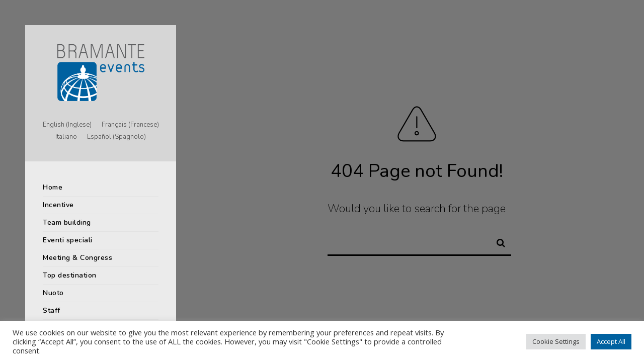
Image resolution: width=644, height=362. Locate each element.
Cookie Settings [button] (556, 341)
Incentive (58, 205)
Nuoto (53, 293)
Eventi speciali (68, 240)
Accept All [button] (611, 341)
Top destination (70, 275)
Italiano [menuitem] (66, 137)
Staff (52, 310)
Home (53, 187)
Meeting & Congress (77, 258)
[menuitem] (67, 125)
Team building (67, 222)
